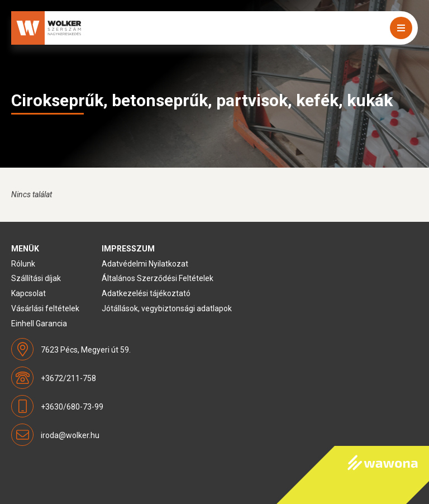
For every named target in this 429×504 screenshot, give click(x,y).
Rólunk (23, 264)
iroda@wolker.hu (70, 435)
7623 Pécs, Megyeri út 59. (86, 350)
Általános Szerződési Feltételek (158, 278)
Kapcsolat (28, 293)
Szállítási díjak (36, 278)
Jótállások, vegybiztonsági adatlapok (167, 308)
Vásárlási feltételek (45, 308)
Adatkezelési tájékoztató (146, 293)
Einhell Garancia (39, 324)
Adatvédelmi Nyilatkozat (145, 264)
